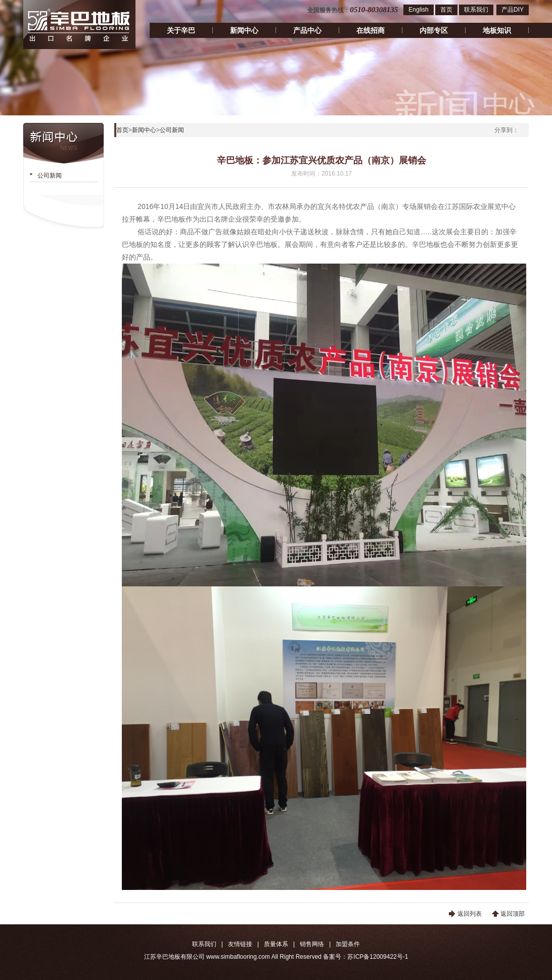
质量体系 (276, 944)
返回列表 (470, 914)
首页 (446, 10)
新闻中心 (244, 30)
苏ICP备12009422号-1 (378, 957)
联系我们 (476, 10)
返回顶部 (513, 914)
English (418, 10)
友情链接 (240, 944)
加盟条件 (348, 944)
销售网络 (312, 944)
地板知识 (497, 30)
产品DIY (513, 10)
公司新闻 (50, 176)
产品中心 (307, 30)
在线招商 (371, 30)
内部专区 (434, 30)
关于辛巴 (181, 30)
